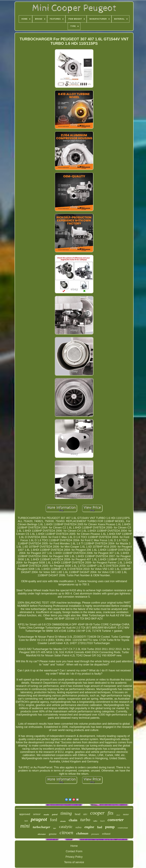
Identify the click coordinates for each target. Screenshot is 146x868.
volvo (78, 827)
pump (110, 827)
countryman (123, 828)
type (55, 828)
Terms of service (74, 862)
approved (25, 814)
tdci (85, 814)
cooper (97, 813)
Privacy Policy (74, 857)
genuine (53, 834)
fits (111, 813)
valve (95, 821)
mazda (46, 815)
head (78, 814)
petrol (55, 814)
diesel (118, 815)
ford (54, 820)
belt (26, 821)
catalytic (66, 827)
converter (116, 820)
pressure (95, 834)
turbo (85, 820)
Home (74, 846)
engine (89, 827)
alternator (42, 834)
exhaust (106, 834)
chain (73, 820)
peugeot (39, 819)
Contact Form (74, 851)
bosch (103, 821)
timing (66, 813)
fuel (100, 827)
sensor (37, 814)
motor (126, 814)
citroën (63, 821)
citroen (66, 832)
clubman (82, 833)
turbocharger (41, 827)
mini (25, 826)
